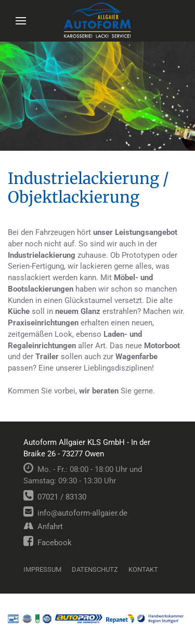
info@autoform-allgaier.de (75, 513)
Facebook (48, 543)
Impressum (42, 569)
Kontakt (143, 569)
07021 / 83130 (55, 497)
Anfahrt (43, 527)
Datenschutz (95, 569)
